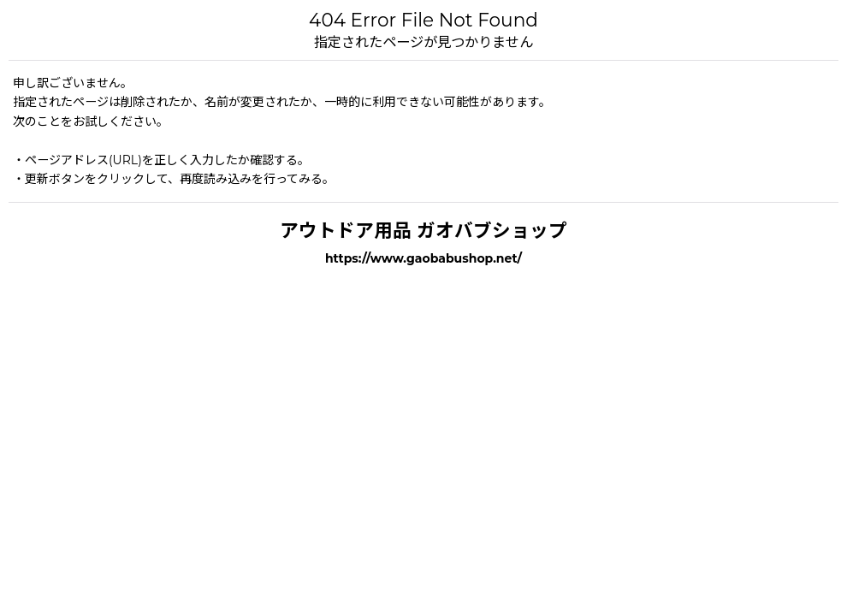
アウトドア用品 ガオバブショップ (423, 230)
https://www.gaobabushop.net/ (423, 258)
